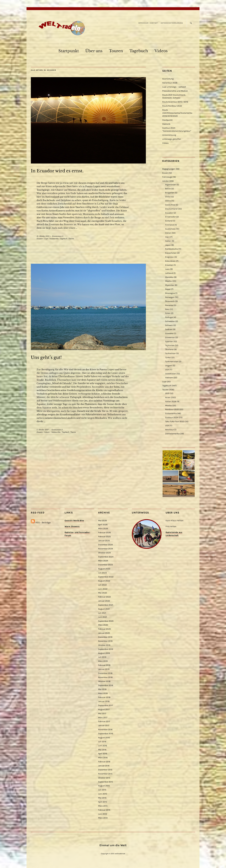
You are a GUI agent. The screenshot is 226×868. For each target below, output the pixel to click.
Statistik (166, 124)
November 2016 (105, 730)
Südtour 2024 (172, 417)
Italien (168, 241)
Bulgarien (170, 193)
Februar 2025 (104, 537)
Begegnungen (169, 169)
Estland (169, 221)
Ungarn (169, 366)
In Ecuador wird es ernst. (57, 171)
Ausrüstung (168, 79)
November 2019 (105, 641)
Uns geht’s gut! (46, 357)
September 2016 (106, 734)
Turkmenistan (172, 362)
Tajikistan (170, 345)
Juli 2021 (102, 613)
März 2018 (103, 693)
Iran (167, 237)
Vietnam (169, 378)
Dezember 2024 (105, 545)
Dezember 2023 (106, 565)
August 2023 (104, 569)
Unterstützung (169, 135)
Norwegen (170, 297)
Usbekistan (171, 374)
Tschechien (170, 353)
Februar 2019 (104, 665)
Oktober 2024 (104, 553)
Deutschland (171, 209)
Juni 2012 (103, 814)
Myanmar (170, 285)
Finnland (169, 225)
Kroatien (169, 265)
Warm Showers (72, 526)
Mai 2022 (102, 593)
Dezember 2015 (105, 770)
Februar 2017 (104, 721)
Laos (167, 269)
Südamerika (54, 239)
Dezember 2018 (105, 673)
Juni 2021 (103, 617)
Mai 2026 (102, 521)
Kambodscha (172, 249)
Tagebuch (139, 51)
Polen (168, 313)
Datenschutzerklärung (172, 23)
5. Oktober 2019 (43, 430)
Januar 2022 (104, 601)
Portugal (169, 317)
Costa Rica (170, 205)
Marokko (169, 277)
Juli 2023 (102, 573)
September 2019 (106, 649)
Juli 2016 (102, 742)
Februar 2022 (104, 597)
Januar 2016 (104, 766)
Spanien (169, 342)
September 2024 (106, 557)
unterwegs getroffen (172, 139)
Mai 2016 (102, 750)
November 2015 (105, 774)
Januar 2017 (104, 725)
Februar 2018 (104, 697)
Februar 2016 (104, 762)
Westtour (169, 430)
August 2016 (104, 738)
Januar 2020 (104, 633)
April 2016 (103, 754)
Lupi (46, 239)
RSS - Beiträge (43, 522)
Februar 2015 (104, 810)
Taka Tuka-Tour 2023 (175, 422)
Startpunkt (69, 51)
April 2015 (103, 802)
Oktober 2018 (104, 681)
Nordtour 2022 (172, 409)
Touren (116, 51)
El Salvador (170, 217)
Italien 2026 (171, 401)
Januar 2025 (104, 541)
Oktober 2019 (104, 645)
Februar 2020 (104, 629)
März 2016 (103, 758)
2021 (167, 393)
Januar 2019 (104, 669)
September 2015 (106, 782)
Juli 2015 (102, 790)
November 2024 (106, 549)
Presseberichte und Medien (175, 91)
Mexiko (168, 281)
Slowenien (170, 337)
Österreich (170, 301)
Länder (47, 432)
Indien (168, 233)
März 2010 (103, 818)
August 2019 (104, 653)
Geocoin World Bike (74, 521)
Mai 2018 (102, 689)
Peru (167, 309)
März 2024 (103, 561)
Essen (165, 173)
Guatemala (170, 229)
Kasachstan (171, 253)
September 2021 (106, 605)
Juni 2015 (103, 794)
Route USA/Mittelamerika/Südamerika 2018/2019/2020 (177, 113)
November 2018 (105, 677)
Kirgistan (169, 257)
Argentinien (171, 185)
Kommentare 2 (58, 236)
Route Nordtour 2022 (172, 106)
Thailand (169, 349)
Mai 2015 (102, 798)
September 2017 (106, 705)
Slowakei (169, 333)
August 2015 (104, 786)
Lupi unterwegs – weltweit (174, 87)
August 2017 (104, 709)
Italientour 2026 (170, 83)
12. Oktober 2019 (43, 236)
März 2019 (103, 661)
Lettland (169, 273)
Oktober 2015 (104, 778)
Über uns (94, 51)
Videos (161, 51)
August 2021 (104, 609)
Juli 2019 (102, 657)
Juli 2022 (102, 585)
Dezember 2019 (105, 637)
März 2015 (103, 806)
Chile (168, 197)
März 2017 (103, 718)
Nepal (168, 289)
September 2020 (106, 621)
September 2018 (106, 685)
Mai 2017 (102, 714)
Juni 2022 (103, 589)
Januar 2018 (104, 701)
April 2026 (103, 525)
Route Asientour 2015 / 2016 (175, 102)
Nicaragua (170, 293)
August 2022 (104, 581)
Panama (169, 305)
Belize (168, 189)
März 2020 (103, 625)
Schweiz (169, 325)
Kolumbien (170, 261)
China (168, 201)
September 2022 (106, 577)
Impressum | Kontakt (148, 23)
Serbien (169, 329)
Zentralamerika (172, 434)
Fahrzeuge (167, 177)
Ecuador (40, 239)
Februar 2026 (104, 533)
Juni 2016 (103, 746)
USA (167, 370)
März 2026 (103, 529)
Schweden (170, 321)
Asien (168, 397)
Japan (168, 245)
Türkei (168, 358)
